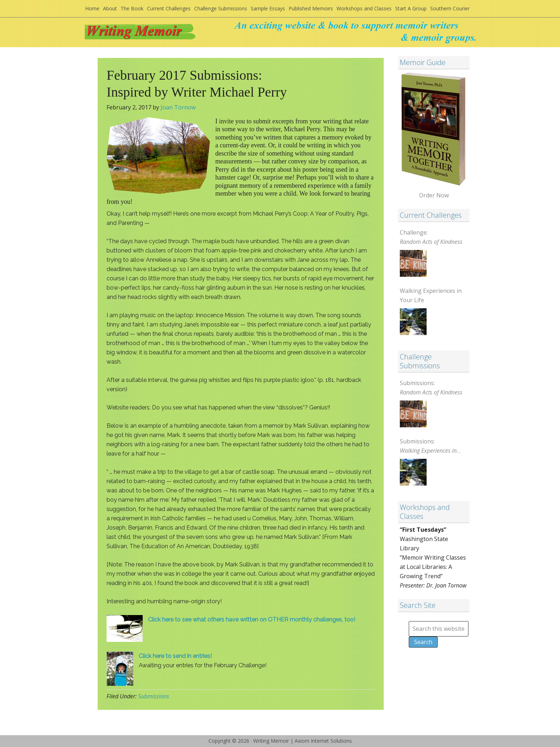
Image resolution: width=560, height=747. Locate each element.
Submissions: (431, 388)
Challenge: (431, 237)
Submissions (154, 696)
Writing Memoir (155, 35)
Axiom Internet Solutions (323, 741)
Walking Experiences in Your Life (431, 295)
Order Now (434, 195)
